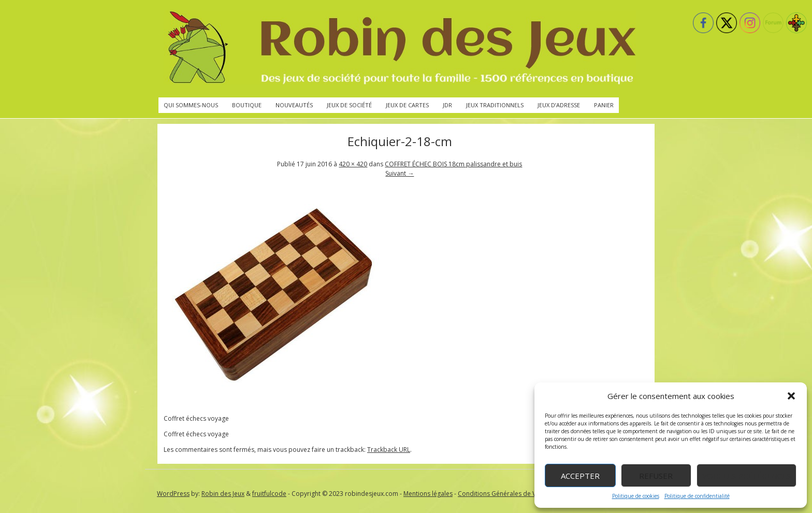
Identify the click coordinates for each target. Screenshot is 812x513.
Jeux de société (349, 105)
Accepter (580, 476)
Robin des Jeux (223, 494)
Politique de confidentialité (697, 496)
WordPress (173, 494)
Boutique (247, 105)
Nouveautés (294, 105)
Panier (604, 105)
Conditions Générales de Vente (503, 494)
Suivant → (400, 173)
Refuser (656, 476)
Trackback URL (389, 450)
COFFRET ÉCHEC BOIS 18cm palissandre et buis (453, 164)
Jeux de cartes (407, 105)
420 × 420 (353, 164)
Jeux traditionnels (495, 105)
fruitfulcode (269, 494)
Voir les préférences (746, 476)
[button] (791, 396)
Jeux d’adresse (559, 105)
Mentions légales (428, 494)
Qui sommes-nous (191, 105)
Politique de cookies (636, 496)
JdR (447, 105)
